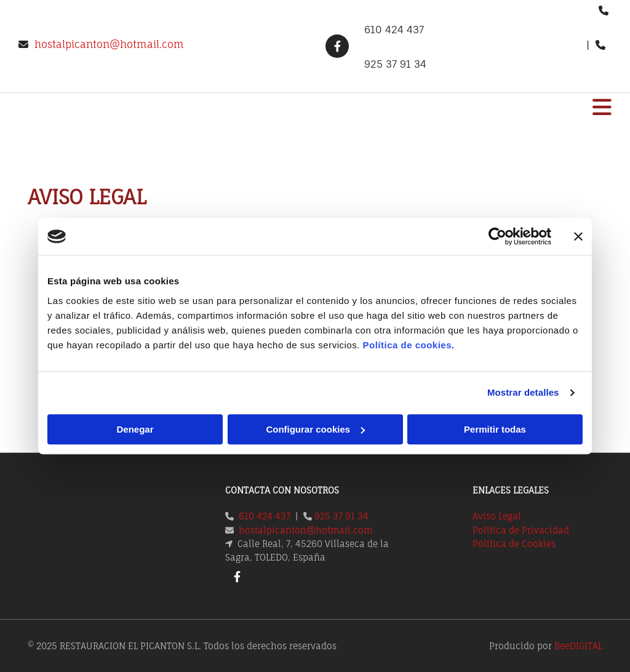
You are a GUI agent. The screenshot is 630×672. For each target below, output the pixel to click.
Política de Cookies (514, 544)
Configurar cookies (315, 429)
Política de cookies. (408, 345)
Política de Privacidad (521, 530)
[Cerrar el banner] (578, 236)
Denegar (135, 429)
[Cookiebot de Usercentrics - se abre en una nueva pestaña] (497, 236)
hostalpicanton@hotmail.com (109, 44)
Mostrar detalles (523, 392)
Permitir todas (495, 429)
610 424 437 (265, 516)
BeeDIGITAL (578, 646)
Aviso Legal (497, 516)
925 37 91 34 (341, 516)
